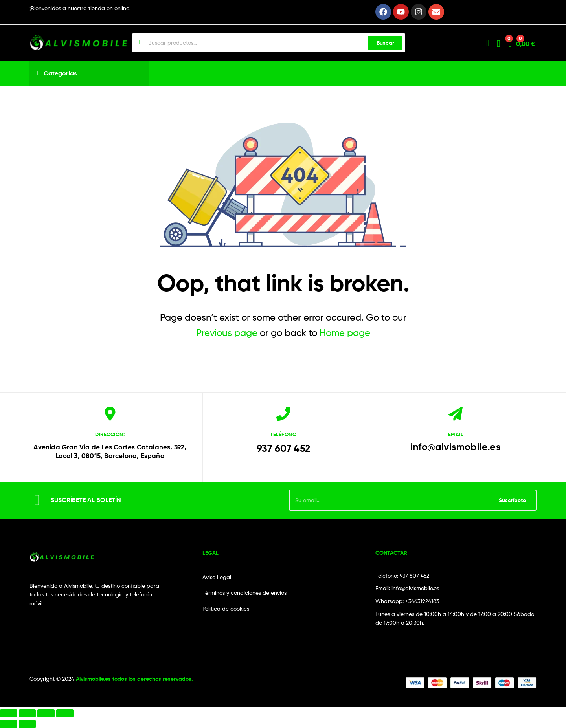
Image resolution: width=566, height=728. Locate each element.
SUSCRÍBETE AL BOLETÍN (86, 500)
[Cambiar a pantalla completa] (28, 713)
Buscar (385, 43)
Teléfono (283, 434)
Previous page (227, 333)
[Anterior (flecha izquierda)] (9, 724)
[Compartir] (46, 713)
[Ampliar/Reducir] (9, 713)
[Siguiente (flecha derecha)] (28, 724)
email (456, 434)
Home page (345, 333)
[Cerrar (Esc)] (65, 713)
